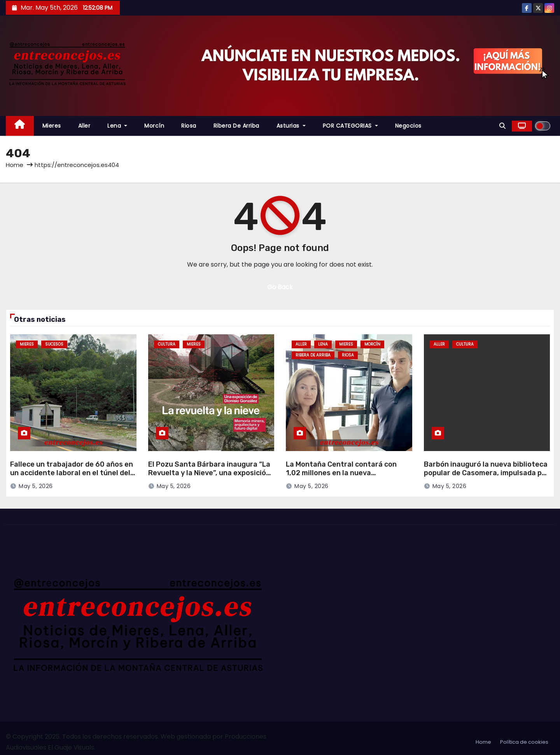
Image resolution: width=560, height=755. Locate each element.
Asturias (291, 126)
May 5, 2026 (36, 486)
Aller (84, 126)
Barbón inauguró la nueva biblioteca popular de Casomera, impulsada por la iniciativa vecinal (486, 473)
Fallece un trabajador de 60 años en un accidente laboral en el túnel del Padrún (72, 473)
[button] (502, 126)
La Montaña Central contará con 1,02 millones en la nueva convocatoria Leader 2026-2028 (342, 473)
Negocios (408, 126)
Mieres (52, 126)
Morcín (154, 126)
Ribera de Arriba (236, 126)
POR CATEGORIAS (350, 126)
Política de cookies (524, 742)
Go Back (280, 287)
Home (15, 165)
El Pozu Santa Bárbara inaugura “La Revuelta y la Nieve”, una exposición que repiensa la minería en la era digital (209, 478)
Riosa (189, 126)
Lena (117, 126)
